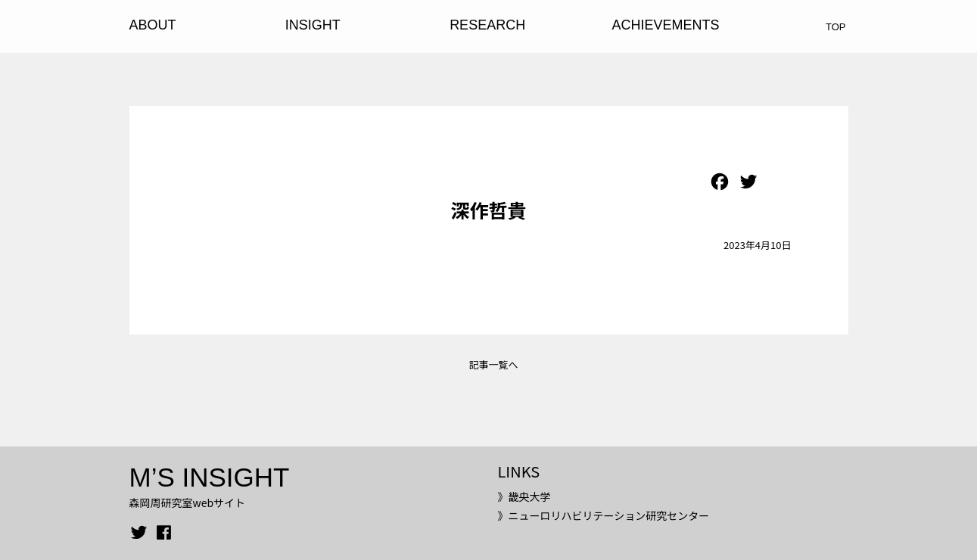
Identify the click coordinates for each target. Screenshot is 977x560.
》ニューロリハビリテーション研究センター (603, 515)
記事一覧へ (493, 364)
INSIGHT (313, 25)
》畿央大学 (524, 496)
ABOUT (153, 25)
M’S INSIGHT (210, 477)
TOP (836, 27)
